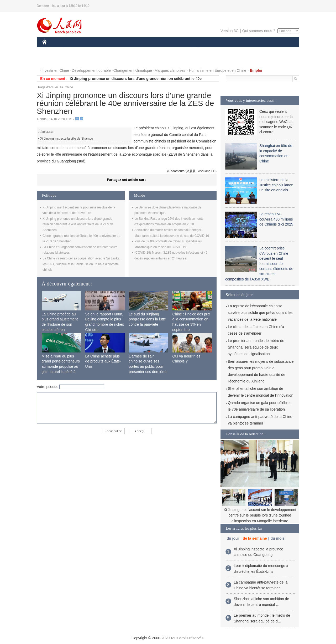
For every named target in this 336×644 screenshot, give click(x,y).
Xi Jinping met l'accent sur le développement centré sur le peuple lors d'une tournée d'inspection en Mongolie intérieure (260, 515)
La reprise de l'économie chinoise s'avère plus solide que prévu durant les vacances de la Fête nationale (260, 313)
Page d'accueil (48, 87)
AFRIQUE (120, 50)
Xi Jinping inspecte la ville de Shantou (67, 139)
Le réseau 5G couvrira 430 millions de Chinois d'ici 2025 (276, 219)
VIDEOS (74, 60)
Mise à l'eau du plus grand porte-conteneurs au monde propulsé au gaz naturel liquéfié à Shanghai (61, 366)
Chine (69, 87)
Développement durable (91, 70)
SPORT (234, 50)
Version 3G (230, 31)
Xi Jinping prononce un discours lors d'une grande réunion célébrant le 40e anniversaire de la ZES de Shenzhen (78, 224)
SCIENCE (143, 50)
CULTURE (166, 50)
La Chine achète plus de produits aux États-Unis (103, 361)
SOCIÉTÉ (190, 50)
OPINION (281, 50)
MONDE (98, 50)
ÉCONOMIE (74, 50)
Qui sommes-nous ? (259, 31)
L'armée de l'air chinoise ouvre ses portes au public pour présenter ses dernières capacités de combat (148, 366)
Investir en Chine (55, 70)
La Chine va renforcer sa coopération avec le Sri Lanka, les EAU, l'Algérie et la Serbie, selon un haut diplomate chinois (81, 264)
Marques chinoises (170, 70)
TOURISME (256, 50)
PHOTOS (53, 60)
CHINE (51, 50)
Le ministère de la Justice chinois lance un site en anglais (276, 185)
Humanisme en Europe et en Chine (217, 70)
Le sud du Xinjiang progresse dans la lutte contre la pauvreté (148, 319)
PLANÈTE (213, 50)
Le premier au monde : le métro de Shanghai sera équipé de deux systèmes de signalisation (256, 347)
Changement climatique (133, 70)
